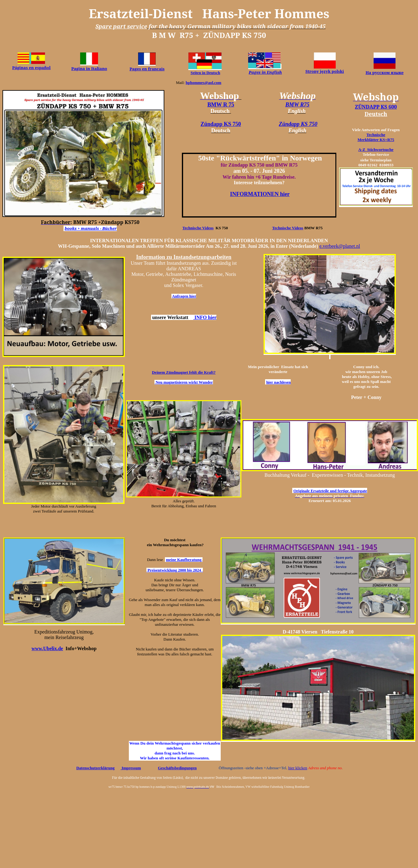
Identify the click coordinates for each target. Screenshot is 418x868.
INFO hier (205, 317)
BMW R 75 (221, 105)
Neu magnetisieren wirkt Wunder (184, 382)
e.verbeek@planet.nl (340, 246)
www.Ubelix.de (47, 648)
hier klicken (298, 768)
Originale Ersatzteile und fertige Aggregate (330, 491)
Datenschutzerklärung (95, 768)
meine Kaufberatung (184, 560)
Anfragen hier (184, 296)
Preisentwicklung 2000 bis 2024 (175, 570)
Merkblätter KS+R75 (376, 140)
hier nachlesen (279, 382)
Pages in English (265, 72)
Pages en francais (147, 69)
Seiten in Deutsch (205, 73)
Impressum (131, 768)
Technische (376, 135)
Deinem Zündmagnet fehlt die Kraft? (184, 372)
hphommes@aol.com (203, 83)
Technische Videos (198, 228)
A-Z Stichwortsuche (376, 150)
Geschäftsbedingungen (177, 768)
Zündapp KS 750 (221, 124)
